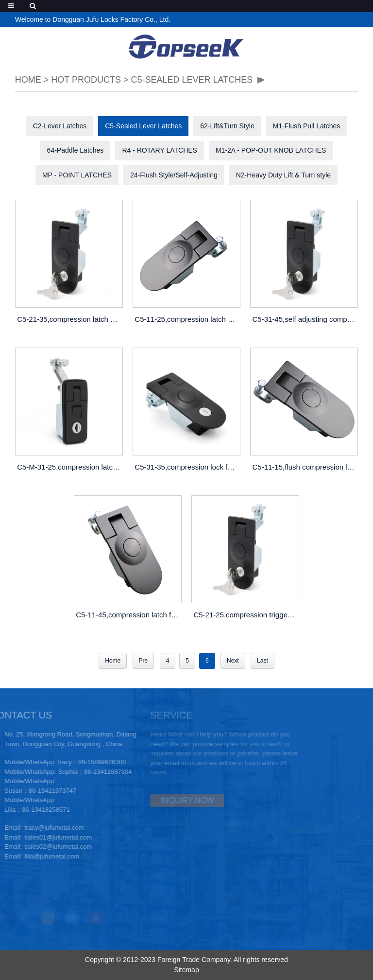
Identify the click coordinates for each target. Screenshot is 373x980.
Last (263, 661)
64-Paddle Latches (76, 150)
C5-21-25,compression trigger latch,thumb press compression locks (246, 615)
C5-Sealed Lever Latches (192, 80)
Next (233, 661)
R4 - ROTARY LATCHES (160, 150)
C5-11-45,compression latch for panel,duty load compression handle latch (129, 615)
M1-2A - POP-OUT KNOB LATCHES (271, 150)
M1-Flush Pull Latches (307, 126)
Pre (144, 661)
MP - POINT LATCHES (77, 175)
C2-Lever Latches (60, 126)
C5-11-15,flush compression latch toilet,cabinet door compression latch (305, 467)
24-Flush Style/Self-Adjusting (174, 175)
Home (113, 661)
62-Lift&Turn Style (227, 126)
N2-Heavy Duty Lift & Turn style (283, 175)
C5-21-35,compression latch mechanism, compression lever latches (70, 319)
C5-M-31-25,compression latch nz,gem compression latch (70, 467)
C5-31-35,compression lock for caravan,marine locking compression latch (187, 467)
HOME (28, 80)
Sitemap (186, 970)
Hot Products (86, 80)
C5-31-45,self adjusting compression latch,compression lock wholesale (305, 319)
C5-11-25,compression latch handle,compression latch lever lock (187, 319)
